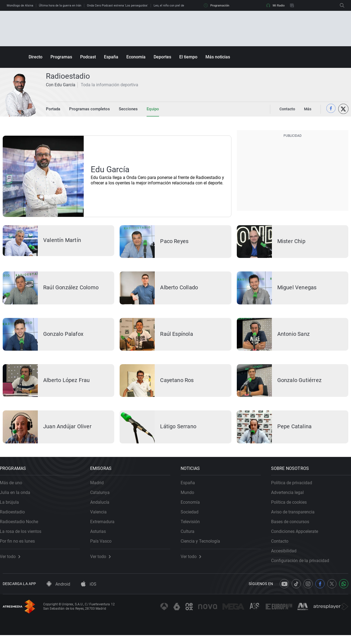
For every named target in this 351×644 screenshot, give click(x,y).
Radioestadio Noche (22, 528)
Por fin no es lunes (20, 547)
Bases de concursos (293, 528)
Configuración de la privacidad (303, 567)
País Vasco (104, 547)
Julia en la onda (18, 498)
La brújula (12, 508)
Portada (53, 109)
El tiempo (188, 57)
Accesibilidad (287, 557)
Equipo (148, 109)
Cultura (190, 537)
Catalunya (103, 498)
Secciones (124, 109)
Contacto (283, 547)
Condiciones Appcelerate (298, 537)
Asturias (101, 537)
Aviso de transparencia (296, 518)
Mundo (190, 498)
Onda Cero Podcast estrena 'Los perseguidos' (117, 6)
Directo (36, 57)
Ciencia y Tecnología (203, 547)
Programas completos (87, 109)
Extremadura (105, 528)
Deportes (162, 57)
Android (58, 593)
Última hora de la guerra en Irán (60, 6)
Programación (217, 5)
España (111, 57)
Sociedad (193, 518)
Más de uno (14, 489)
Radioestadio (15, 518)
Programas (61, 57)
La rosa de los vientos (23, 537)
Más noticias (218, 57)
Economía (136, 57)
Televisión (193, 528)
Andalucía (103, 508)
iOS (89, 593)
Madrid (100, 489)
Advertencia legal (290, 498)
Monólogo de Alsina (20, 6)
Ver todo (13, 563)
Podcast (88, 57)
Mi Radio (275, 5)
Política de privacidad (295, 489)
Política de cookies (292, 508)
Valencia (101, 518)
